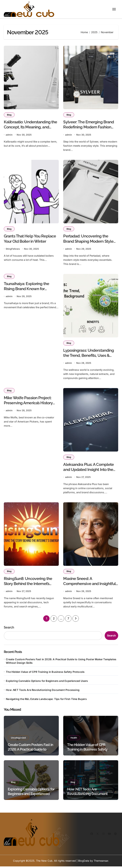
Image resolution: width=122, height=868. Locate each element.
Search (9, 629)
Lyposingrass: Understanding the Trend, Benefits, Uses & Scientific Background (89, 356)
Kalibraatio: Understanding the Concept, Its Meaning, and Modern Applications (30, 127)
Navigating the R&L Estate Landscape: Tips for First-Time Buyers (46, 700)
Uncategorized (19, 739)
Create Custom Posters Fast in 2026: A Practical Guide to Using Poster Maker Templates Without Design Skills (61, 662)
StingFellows (13, 249)
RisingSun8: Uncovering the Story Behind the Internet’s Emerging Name (28, 585)
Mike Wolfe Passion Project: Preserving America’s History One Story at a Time (28, 404)
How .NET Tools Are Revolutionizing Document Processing (43, 691)
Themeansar (101, 862)
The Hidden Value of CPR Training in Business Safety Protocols (45, 673)
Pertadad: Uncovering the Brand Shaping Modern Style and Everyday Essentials (88, 242)
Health (74, 739)
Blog (9, 115)
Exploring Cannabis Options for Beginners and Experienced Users (47, 682)
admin (9, 135)
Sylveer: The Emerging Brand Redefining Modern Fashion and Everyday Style (89, 127)
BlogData (84, 862)
